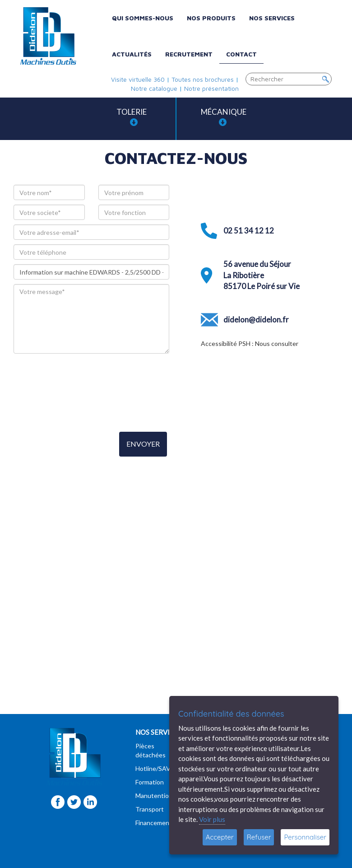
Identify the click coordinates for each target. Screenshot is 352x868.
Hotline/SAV (153, 768)
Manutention (154, 796)
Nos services (272, 18)
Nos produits (211, 18)
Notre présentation (211, 88)
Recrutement (189, 54)
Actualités (132, 54)
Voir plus (212, 819)
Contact (241, 54)
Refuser (259, 837)
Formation (150, 782)
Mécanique (224, 117)
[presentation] (82, 389)
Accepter (220, 837)
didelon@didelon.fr (256, 320)
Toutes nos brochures (203, 79)
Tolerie (132, 117)
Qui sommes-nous (143, 18)
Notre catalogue (154, 88)
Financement (154, 823)
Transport (150, 809)
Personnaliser (305, 837)
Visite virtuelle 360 (138, 79)
